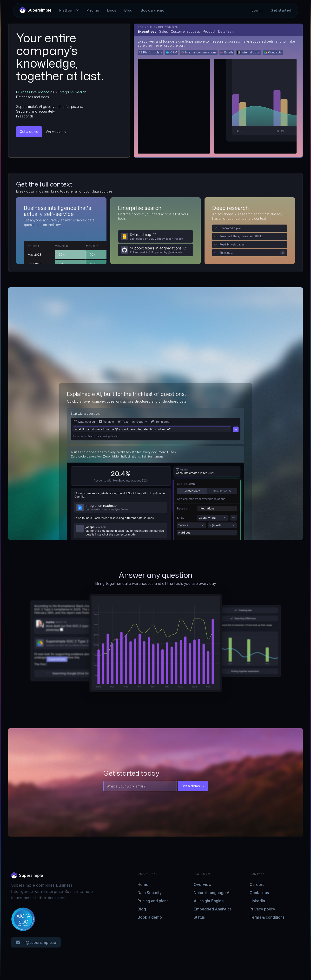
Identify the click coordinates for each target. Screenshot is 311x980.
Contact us (259, 893)
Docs (112, 10)
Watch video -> (58, 132)
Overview (203, 884)
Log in (257, 10)
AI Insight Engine (209, 901)
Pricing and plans (153, 901)
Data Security (150, 893)
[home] (35, 10)
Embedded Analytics (213, 909)
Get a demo (29, 132)
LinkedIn (257, 901)
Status (199, 917)
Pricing (93, 10)
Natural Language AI (212, 893)
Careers (257, 884)
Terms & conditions (267, 917)
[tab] (147, 32)
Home (143, 884)
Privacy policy (262, 909)
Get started (281, 10)
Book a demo (153, 10)
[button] (67, 10)
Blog (129, 10)
